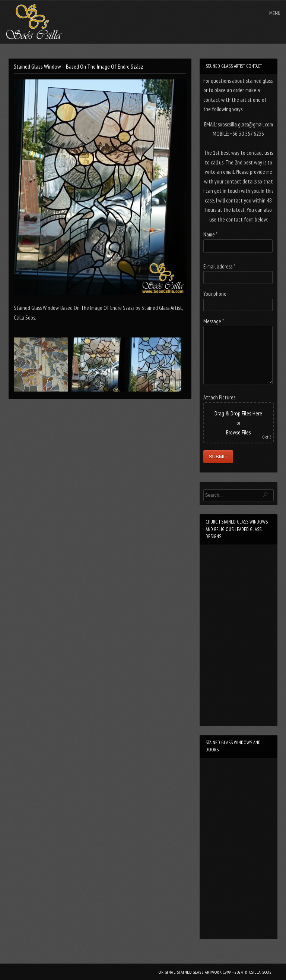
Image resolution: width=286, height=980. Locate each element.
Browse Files (238, 432)
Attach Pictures (219, 397)
